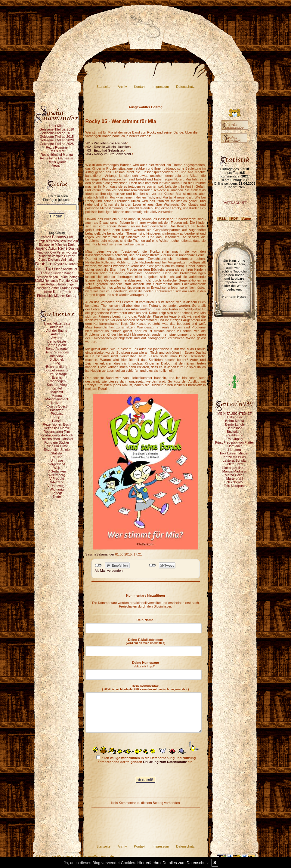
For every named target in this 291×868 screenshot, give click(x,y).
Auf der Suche (57, 331)
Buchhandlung (57, 367)
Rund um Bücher (57, 442)
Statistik (57, 453)
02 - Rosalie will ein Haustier (108, 147)
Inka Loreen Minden (235, 453)
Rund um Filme (57, 446)
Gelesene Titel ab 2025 (57, 144)
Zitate (57, 497)
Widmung (57, 489)
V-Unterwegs (57, 486)
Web (57, 468)
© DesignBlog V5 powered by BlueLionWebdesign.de (75, 856)
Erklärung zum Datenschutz (165, 762)
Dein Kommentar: (145, 688)
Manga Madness (235, 471)
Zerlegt (57, 493)
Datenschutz (185, 87)
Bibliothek (57, 359)
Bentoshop (235, 428)
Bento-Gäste (57, 341)
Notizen (57, 403)
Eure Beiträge (57, 374)
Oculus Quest (57, 406)
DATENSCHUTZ (235, 203)
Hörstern (234, 450)
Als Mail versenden (109, 571)
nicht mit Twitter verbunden (152, 565)
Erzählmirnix (235, 435)
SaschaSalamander (100, 554)
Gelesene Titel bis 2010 (57, 129)
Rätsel (57, 421)
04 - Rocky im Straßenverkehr (109, 154)
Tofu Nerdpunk (235, 486)
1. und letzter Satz (57, 323)
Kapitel (57, 388)
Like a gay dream (234, 468)
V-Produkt (57, 479)
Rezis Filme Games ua (57, 158)
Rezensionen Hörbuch (57, 435)
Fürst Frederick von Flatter (235, 442)
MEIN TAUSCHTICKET (235, 414)
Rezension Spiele (57, 450)
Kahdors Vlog (57, 385)
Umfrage (57, 460)
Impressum (161, 87)
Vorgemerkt (57, 464)
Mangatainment (57, 399)
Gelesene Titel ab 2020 (57, 140)
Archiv (122, 87)
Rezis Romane (57, 147)
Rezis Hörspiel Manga (57, 155)
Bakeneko (235, 417)
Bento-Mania (234, 421)
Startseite (104, 87)
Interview (57, 356)
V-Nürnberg (57, 475)
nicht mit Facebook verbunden (98, 565)
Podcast (57, 414)
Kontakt (140, 87)
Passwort (57, 410)
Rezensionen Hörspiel (57, 439)
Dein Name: (145, 620)
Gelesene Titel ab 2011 (57, 133)
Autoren (57, 334)
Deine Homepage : (145, 664)
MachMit (57, 392)
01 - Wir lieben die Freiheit (107, 143)
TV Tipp (57, 457)
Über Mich (57, 126)
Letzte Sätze (235, 464)
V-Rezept (57, 482)
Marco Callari (235, 475)
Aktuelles (57, 327)
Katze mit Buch (235, 457)
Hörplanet (235, 446)
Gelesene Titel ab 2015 (57, 137)
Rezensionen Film (57, 432)
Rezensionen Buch (57, 424)
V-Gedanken (57, 471)
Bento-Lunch (234, 424)
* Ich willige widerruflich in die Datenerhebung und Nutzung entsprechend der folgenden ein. (146, 759)
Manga (57, 396)
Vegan (57, 165)
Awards (57, 338)
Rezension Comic (57, 428)
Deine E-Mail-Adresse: (145, 641)
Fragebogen (57, 381)
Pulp (57, 417)
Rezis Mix (57, 151)
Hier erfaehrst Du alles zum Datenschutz (173, 863)
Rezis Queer (57, 162)
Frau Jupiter (235, 439)
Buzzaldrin (235, 432)
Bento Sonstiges (57, 352)
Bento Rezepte (57, 349)
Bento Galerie (57, 345)
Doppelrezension (57, 370)
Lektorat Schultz (235, 460)
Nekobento (235, 482)
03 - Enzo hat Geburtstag (106, 150)
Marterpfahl (235, 479)
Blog (57, 363)
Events (57, 377)
